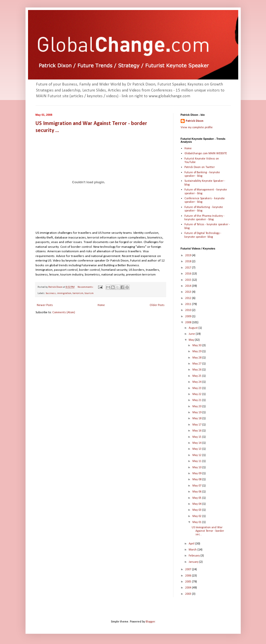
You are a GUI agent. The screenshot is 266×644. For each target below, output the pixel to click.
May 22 (197, 394)
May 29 (197, 351)
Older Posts (157, 305)
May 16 (197, 431)
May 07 (197, 486)
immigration (64, 293)
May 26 (197, 370)
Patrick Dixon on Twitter (200, 167)
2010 (189, 310)
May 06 (197, 492)
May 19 (197, 412)
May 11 (197, 461)
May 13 (197, 449)
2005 (189, 582)
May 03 (197, 510)
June (192, 334)
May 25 (197, 376)
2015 (189, 280)
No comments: (86, 287)
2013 (189, 292)
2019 (189, 255)
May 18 (197, 418)
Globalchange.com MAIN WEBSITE (206, 153)
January (194, 562)
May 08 (197, 479)
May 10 (197, 467)
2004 (189, 588)
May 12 (197, 455)
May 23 (197, 388)
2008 (189, 322)
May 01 (197, 522)
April (192, 544)
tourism (89, 293)
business (51, 293)
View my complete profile (197, 127)
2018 (189, 261)
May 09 (197, 473)
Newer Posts (45, 305)
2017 (189, 268)
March (193, 550)
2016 (189, 274)
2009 (189, 316)
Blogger (150, 622)
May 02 (197, 516)
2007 (189, 569)
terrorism (78, 293)
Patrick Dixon (195, 121)
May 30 (197, 345)
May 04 (197, 504)
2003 (189, 594)
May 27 (197, 364)
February (195, 556)
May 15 (197, 437)
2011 (189, 304)
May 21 (197, 400)
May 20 (197, 406)
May (192, 340)
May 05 (197, 498)
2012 (189, 298)
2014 (189, 286)
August (194, 328)
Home (101, 305)
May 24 (197, 382)
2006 (189, 576)
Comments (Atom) (64, 312)
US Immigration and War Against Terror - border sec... (208, 531)
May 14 (197, 443)
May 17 (197, 425)
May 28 (197, 358)
